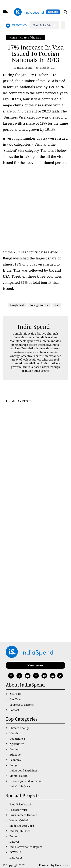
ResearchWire (19, 810)
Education (16, 754)
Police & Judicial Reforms (25, 781)
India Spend (34, 327)
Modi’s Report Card (22, 826)
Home (13, 37)
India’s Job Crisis (20, 786)
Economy (15, 760)
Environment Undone (23, 815)
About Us (15, 694)
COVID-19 (15, 852)
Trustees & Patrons (21, 705)
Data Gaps (16, 857)
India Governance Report (26, 847)
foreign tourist (39, 305)
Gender (14, 749)
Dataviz (14, 842)
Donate (53, 12)
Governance (17, 739)
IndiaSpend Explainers (24, 770)
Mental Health (19, 776)
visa (57, 305)
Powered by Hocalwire (54, 865)
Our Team (16, 699)
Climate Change (20, 728)
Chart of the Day (31, 37)
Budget (14, 765)
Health (14, 733)
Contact (14, 710)
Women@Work (19, 820)
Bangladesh (17, 305)
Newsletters (35, 665)
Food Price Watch (44, 25)
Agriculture (17, 744)
